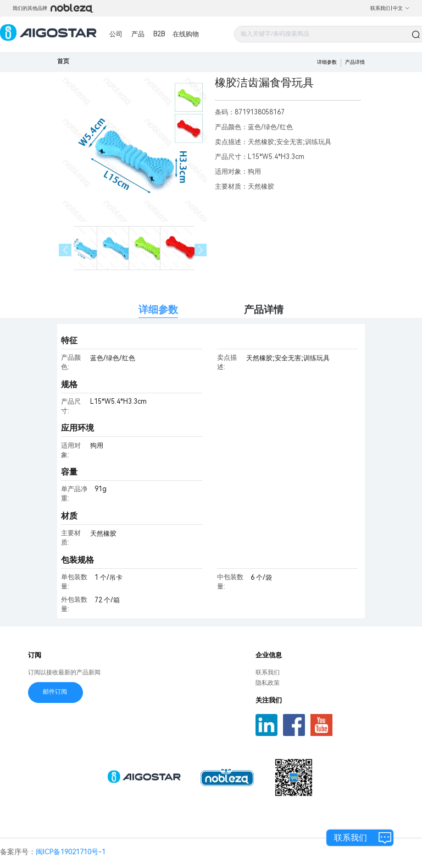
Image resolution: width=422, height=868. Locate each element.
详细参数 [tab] (158, 309)
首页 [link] (63, 61)
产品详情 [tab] (264, 309)
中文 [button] (401, 8)
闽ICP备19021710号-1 (71, 852)
